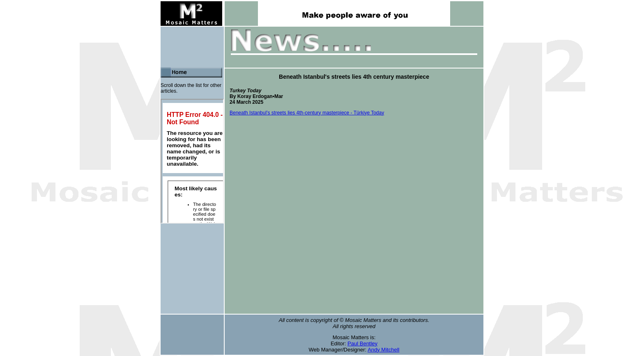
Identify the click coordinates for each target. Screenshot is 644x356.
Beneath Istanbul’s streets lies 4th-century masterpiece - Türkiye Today (307, 113)
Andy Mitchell (383, 350)
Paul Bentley (362, 343)
